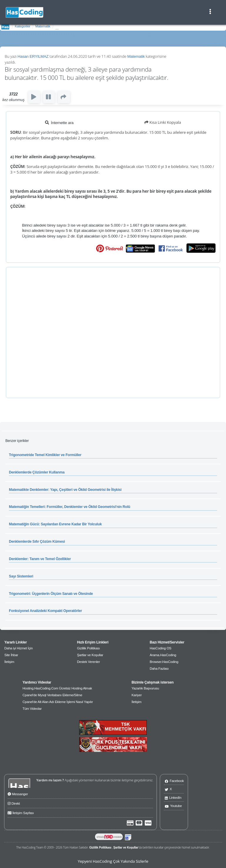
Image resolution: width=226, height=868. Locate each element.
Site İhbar (11, 655)
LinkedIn (173, 797)
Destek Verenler (89, 662)
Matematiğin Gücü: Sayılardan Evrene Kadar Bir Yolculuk (55, 524)
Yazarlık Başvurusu (145, 688)
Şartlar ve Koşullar (90, 655)
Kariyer (137, 695)
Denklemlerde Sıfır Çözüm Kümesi (37, 542)
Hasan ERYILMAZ (33, 56)
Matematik (43, 26)
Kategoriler (23, 26)
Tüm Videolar (32, 709)
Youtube (173, 806)
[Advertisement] (113, 332)
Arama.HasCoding (163, 655)
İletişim (9, 662)
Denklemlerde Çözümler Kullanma (37, 472)
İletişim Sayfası (21, 812)
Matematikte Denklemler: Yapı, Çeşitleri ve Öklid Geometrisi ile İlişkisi (65, 490)
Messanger (18, 793)
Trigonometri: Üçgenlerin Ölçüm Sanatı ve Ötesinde (51, 594)
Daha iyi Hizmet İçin (19, 648)
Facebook (174, 781)
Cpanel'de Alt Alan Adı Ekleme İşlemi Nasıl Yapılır (58, 702)
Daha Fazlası (159, 669)
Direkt (14, 803)
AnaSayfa (5, 27)
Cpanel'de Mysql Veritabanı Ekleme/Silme (52, 695)
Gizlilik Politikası (88, 648)
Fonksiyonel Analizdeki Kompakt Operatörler (45, 611)
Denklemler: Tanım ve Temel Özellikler (40, 559)
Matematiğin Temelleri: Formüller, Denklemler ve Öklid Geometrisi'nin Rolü (69, 507)
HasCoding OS (161, 648)
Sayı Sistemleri (21, 576)
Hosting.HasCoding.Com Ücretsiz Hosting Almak (57, 688)
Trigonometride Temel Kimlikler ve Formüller (45, 455)
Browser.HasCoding (164, 662)
